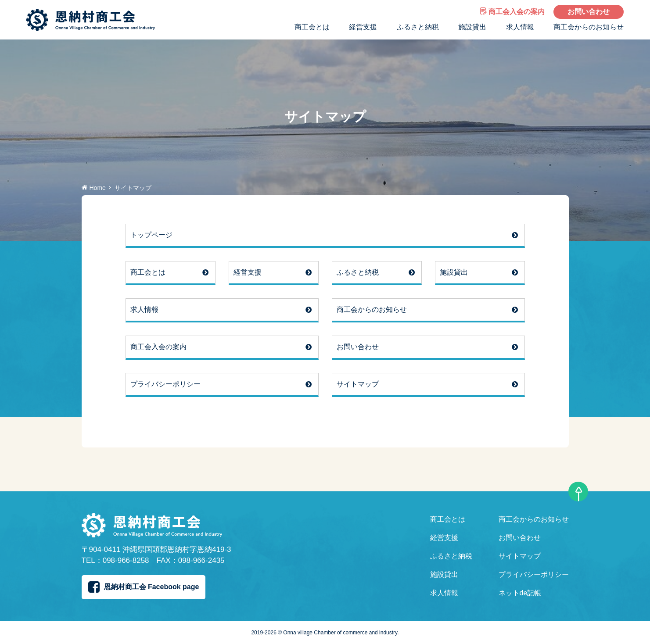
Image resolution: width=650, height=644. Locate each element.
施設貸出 (472, 27)
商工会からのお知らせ (589, 27)
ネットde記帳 (520, 593)
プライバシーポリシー (165, 384)
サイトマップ (358, 384)
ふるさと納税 (418, 27)
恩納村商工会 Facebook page (144, 587)
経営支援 (363, 27)
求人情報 (520, 27)
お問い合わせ (589, 12)
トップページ (151, 235)
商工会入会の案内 (512, 12)
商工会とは (312, 27)
